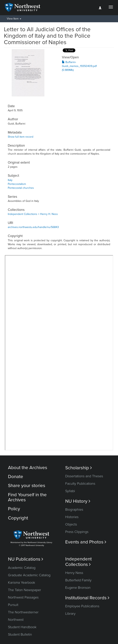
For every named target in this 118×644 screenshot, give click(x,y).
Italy (10, 180)
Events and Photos (86, 542)
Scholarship (79, 468)
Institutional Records (87, 598)
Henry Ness (74, 573)
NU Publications (26, 559)
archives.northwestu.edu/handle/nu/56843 (33, 227)
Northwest (16, 620)
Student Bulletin (20, 634)
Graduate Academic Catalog (29, 575)
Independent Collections (78, 562)
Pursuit (13, 605)
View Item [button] (14, 19)
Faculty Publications (80, 484)
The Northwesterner (23, 612)
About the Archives (28, 468)
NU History (78, 501)
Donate (16, 477)
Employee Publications (82, 606)
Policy (14, 509)
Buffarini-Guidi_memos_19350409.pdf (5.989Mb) (79, 66)
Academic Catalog (22, 568)
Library (70, 614)
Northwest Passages (23, 597)
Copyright (18, 518)
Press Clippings (77, 532)
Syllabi (70, 491)
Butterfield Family (78, 580)
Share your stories (27, 486)
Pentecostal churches (21, 188)
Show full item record (21, 137)
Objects (71, 524)
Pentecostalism (17, 184)
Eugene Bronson (78, 588)
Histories (72, 517)
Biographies (74, 509)
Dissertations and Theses (84, 476)
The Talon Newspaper (25, 590)
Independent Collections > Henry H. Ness (33, 214)
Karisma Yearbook (22, 583)
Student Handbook (22, 627)
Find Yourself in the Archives (27, 497)
